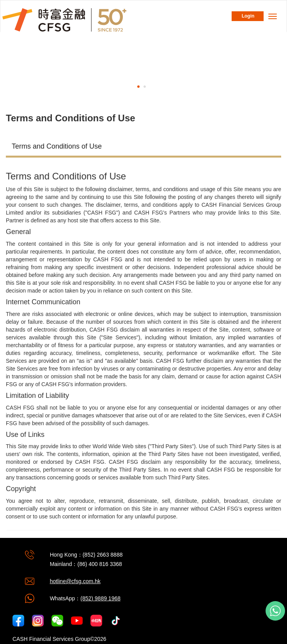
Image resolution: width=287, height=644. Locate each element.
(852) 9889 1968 (100, 598)
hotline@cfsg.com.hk (75, 581)
